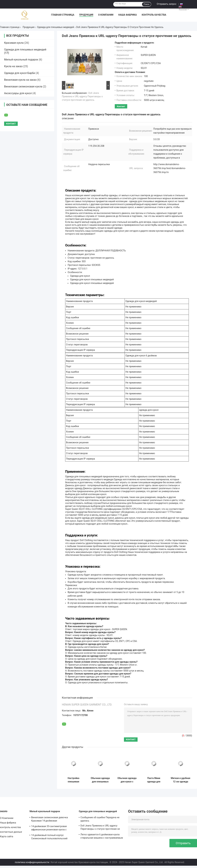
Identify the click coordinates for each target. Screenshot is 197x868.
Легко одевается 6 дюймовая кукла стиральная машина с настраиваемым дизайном (102, 837)
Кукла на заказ (13, 66)
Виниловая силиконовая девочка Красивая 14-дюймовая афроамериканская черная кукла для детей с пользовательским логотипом (52, 820)
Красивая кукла (14, 43)
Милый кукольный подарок (21, 60)
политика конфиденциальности (32, 862)
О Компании (106, 15)
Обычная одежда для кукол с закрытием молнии (127, 780)
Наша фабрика (128, 15)
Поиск (147, 4)
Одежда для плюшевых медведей (56, 27)
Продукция (86, 15)
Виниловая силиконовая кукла (23, 87)
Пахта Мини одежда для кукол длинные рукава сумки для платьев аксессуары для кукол (154, 780)
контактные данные (11, 832)
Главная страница (63, 15)
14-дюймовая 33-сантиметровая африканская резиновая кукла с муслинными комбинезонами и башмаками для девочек (49, 828)
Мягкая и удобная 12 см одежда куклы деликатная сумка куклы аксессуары (181, 780)
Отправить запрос (167, 4)
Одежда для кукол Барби (20, 73)
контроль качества (154, 15)
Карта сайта (7, 836)
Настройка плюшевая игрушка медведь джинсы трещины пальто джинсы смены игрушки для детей (73, 780)
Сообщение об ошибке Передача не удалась (100, 819)
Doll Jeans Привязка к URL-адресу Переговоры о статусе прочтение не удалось (82, 96)
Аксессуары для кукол (18, 93)
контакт (121, 106)
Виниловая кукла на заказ (20, 80)
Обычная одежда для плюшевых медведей (100, 780)
